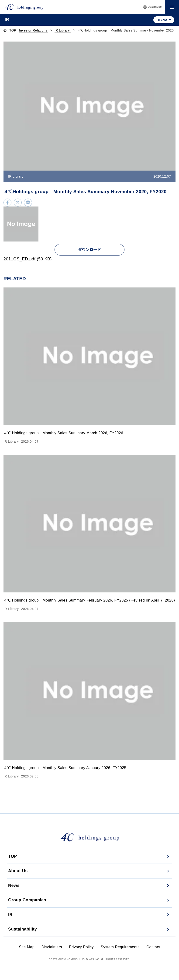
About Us (18, 871)
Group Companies (27, 900)
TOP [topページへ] (13, 30)
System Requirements (120, 947)
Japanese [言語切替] (152, 7)
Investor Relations (34, 30)
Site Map (27, 947)
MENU (162, 20)
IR (10, 915)
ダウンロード (90, 250)
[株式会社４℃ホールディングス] (24, 7)
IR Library (63, 30)
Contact (153, 947)
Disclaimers (52, 947)
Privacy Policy (81, 947)
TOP (13, 856)
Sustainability (23, 929)
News (14, 885)
